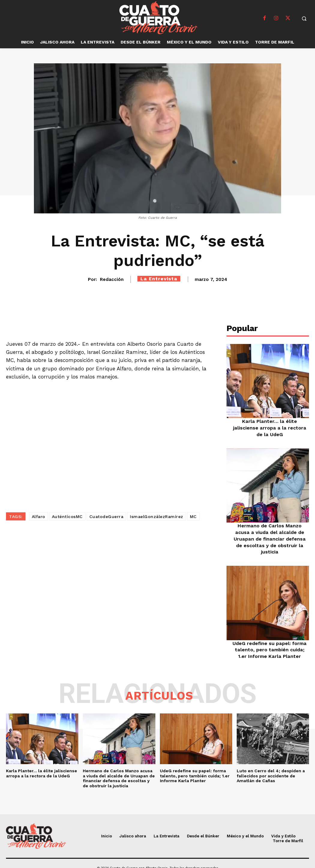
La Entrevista (159, 279)
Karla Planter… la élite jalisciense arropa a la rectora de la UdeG (270, 427)
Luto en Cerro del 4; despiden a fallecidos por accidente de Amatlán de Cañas (271, 766)
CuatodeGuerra (106, 517)
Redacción (112, 279)
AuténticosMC (67, 517)
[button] (304, 18)
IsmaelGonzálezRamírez (157, 517)
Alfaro (39, 517)
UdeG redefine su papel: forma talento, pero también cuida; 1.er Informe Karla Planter (270, 641)
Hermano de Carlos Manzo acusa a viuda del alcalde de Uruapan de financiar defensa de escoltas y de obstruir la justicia (119, 769)
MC (193, 517)
